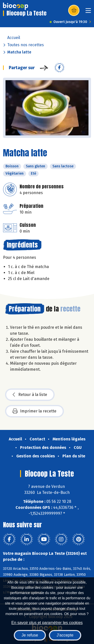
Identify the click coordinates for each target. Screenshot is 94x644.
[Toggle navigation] (88, 12)
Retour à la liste (30, 395)
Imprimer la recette (34, 411)
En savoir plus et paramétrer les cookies (47, 623)
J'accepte (65, 635)
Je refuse (30, 635)
